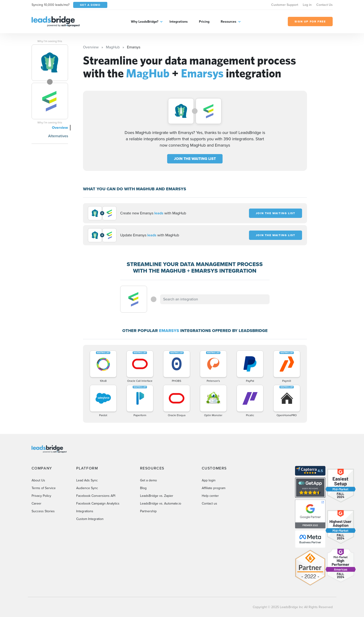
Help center (210, 496)
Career (36, 503)
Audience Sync (87, 488)
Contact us (209, 503)
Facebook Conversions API (96, 496)
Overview (60, 128)
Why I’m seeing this (50, 41)
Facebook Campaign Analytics (98, 503)
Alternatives (58, 136)
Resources (229, 22)
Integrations (179, 22)
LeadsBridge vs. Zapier (157, 496)
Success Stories (43, 511)
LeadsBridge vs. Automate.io (161, 503)
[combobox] (215, 299)
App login (209, 480)
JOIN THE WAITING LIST (195, 159)
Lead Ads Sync (87, 480)
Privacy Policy (41, 496)
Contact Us (324, 5)
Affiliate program (214, 488)
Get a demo (148, 480)
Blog (143, 488)
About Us (38, 480)
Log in (307, 5)
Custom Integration (90, 519)
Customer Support (285, 5)
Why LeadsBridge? (145, 22)
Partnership (148, 511)
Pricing (204, 22)
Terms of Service (44, 488)
